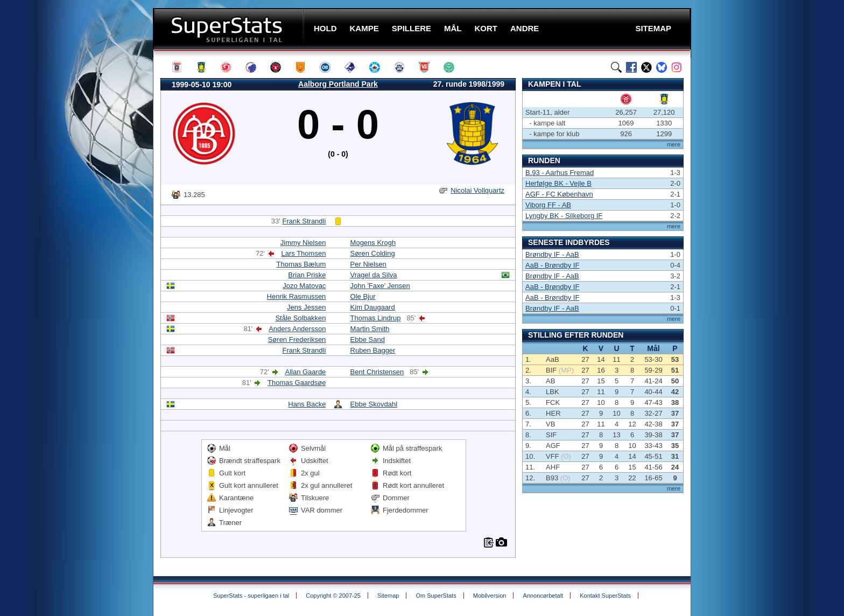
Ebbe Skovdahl (374, 404)
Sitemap (388, 596)
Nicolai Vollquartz (477, 190)
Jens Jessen (306, 307)
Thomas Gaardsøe (297, 383)
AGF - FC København (559, 194)
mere (674, 144)
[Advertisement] (88, 213)
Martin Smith (370, 329)
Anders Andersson (297, 329)
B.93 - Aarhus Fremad (560, 173)
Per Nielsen (368, 264)
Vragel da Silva (374, 275)
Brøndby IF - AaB (552, 254)
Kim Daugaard (373, 307)
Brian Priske (307, 275)
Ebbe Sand (368, 339)
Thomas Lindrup (376, 318)
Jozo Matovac (304, 286)
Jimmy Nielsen (303, 243)
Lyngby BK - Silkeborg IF (564, 216)
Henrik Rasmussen (297, 296)
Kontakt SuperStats (605, 596)
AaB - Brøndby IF (552, 265)
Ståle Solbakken (300, 318)
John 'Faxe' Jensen (380, 286)
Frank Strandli (304, 221)
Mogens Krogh (373, 243)
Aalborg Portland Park (338, 84)
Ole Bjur (363, 296)
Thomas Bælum (301, 264)
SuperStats (230, 29)
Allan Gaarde (305, 372)
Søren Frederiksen (297, 339)
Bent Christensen (377, 372)
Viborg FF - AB (548, 205)
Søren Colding (373, 253)
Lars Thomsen (304, 253)
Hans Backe (307, 404)
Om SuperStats (436, 596)
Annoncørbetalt (543, 596)
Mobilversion (490, 596)
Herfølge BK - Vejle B (558, 183)
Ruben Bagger (373, 350)
